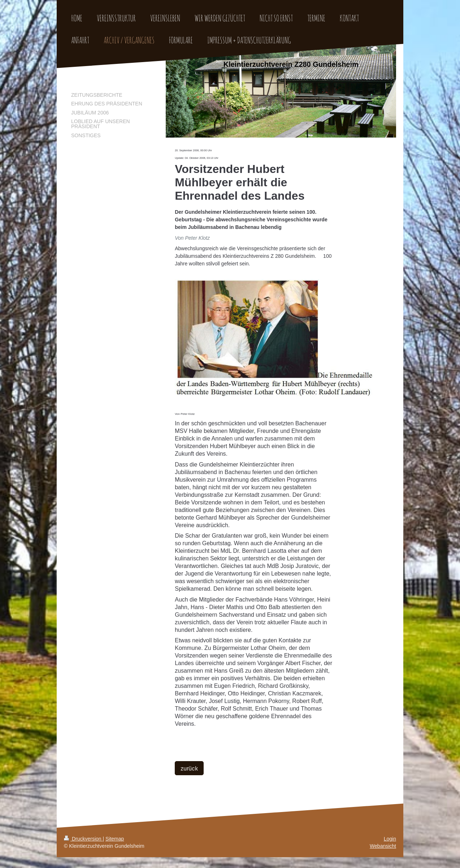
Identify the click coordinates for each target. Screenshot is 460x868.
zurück (189, 768)
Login (390, 839)
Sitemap (115, 839)
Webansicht (383, 846)
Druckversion (83, 839)
